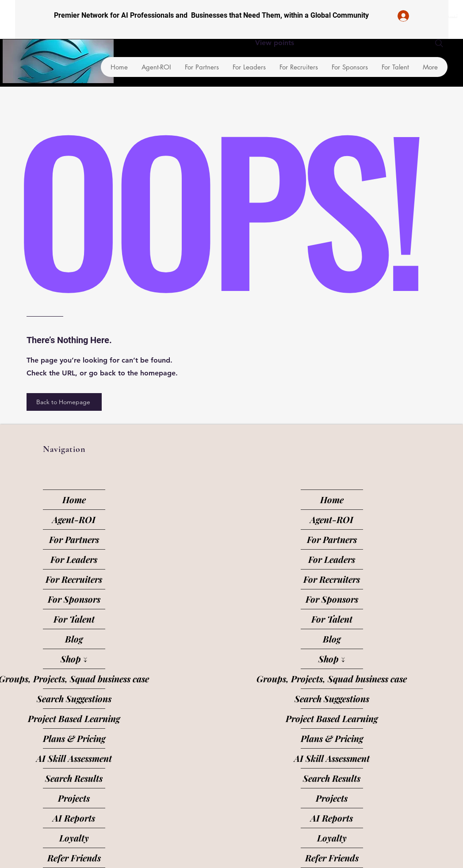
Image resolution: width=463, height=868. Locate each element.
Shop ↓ (74, 659)
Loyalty (74, 838)
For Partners (74, 539)
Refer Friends (74, 858)
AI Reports (74, 818)
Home (74, 499)
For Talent (74, 619)
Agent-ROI (74, 519)
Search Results (74, 778)
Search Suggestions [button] (74, 698)
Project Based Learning (74, 718)
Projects (74, 798)
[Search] (439, 43)
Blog (74, 639)
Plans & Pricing (74, 738)
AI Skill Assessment (74, 758)
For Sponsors (74, 599)
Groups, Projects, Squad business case (74, 679)
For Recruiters (74, 579)
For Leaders (74, 559)
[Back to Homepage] (64, 402)
